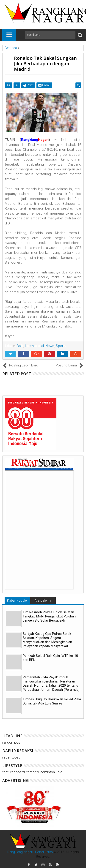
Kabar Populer (17, 601)
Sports (61, 346)
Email (44, 85)
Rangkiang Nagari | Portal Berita (30, 852)
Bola (20, 346)
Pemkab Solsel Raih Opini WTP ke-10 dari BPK (50, 658)
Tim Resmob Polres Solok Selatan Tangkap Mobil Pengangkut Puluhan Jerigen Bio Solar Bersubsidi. (49, 616)
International (34, 346)
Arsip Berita (43, 601)
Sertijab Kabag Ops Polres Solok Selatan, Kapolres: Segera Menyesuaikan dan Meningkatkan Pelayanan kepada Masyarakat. (47, 640)
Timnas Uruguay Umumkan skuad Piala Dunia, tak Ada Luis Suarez (52, 701)
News (50, 346)
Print (28, 85)
